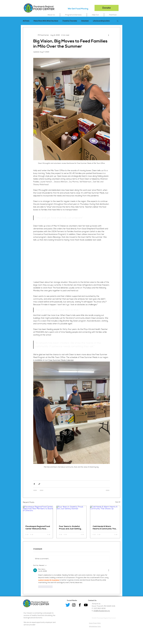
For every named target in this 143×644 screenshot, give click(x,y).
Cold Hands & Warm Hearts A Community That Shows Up (105, 528)
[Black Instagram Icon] (74, 605)
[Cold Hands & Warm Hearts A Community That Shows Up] (105, 514)
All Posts (26, 21)
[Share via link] (39, 484)
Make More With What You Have (46, 21)
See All (118, 502)
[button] (51, 15)
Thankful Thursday (70, 21)
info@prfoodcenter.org (102, 611)
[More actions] (109, 35)
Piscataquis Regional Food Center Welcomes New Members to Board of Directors (38, 528)
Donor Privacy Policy (95, 623)
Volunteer (85, 21)
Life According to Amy (101, 21)
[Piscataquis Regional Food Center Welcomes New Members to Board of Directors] (38, 514)
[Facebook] (80, 605)
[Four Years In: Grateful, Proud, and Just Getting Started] (71, 514)
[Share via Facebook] (34, 484)
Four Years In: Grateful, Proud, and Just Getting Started (70, 528)
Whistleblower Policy (95, 626)
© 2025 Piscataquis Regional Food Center (104, 618)
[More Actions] (109, 570)
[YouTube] (86, 605)
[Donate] (107, 8)
